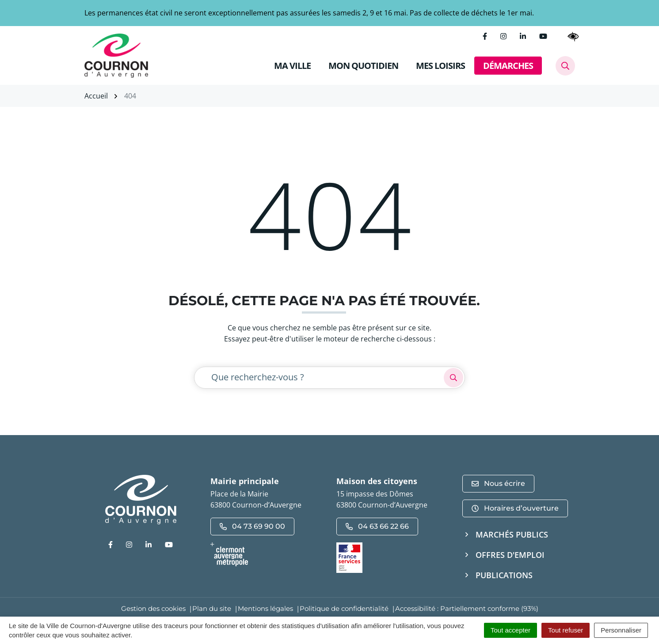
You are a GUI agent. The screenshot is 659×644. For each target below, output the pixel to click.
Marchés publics (512, 534)
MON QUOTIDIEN (363, 66)
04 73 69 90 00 (252, 526)
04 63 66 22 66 (377, 526)
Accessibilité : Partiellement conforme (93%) (467, 608)
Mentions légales (265, 608)
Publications (504, 575)
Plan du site (212, 608)
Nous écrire (498, 483)
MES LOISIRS (440, 66)
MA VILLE (292, 66)
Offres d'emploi (510, 555)
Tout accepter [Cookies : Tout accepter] (510, 630)
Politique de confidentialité (344, 608)
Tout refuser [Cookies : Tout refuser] (566, 630)
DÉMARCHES (508, 66)
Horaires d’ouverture (515, 508)
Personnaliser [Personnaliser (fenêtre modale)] (621, 630)
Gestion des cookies (153, 608)
